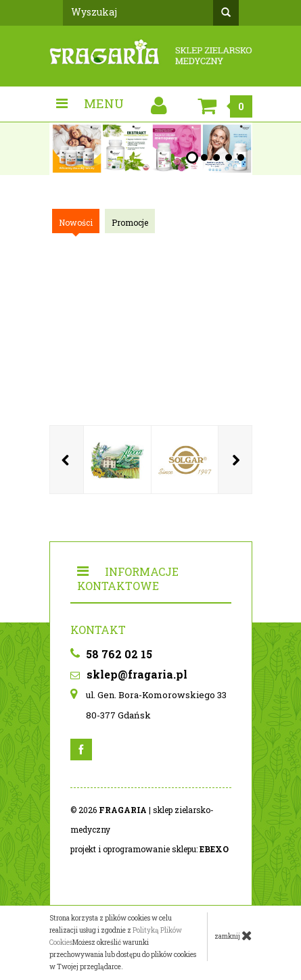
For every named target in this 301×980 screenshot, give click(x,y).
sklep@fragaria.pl (129, 674)
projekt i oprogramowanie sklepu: (149, 849)
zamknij (233, 935)
